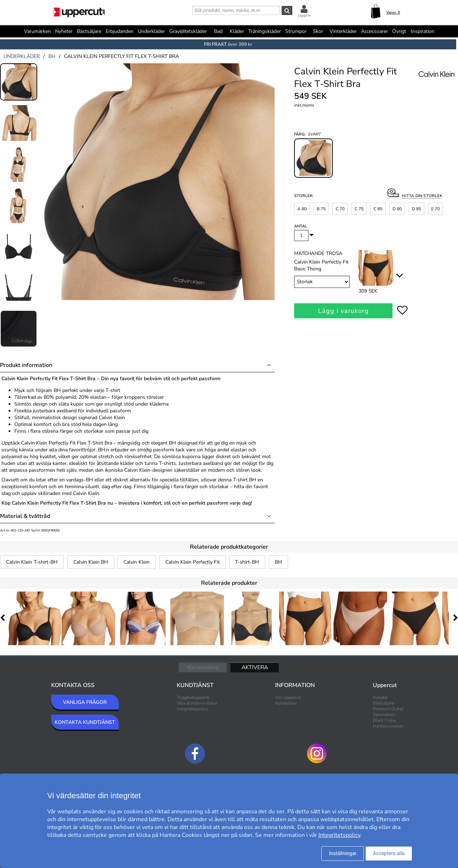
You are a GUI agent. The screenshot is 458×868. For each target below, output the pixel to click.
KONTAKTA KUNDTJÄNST (85, 722)
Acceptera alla (389, 853)
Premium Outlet (388, 709)
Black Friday (385, 720)
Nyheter (64, 31)
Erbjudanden (120, 31)
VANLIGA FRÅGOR (85, 702)
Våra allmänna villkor (197, 703)
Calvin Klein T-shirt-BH (32, 562)
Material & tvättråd (25, 516)
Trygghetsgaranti (193, 697)
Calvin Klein (137, 562)
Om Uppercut (288, 697)
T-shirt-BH (247, 562)
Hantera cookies (388, 726)
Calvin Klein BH (91, 562)
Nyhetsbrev (286, 703)
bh (52, 56)
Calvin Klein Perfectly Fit (193, 562)
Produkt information (26, 365)
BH (278, 562)
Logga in (304, 15)
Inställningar (343, 853)
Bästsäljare (89, 31)
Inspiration (423, 31)
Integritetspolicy (192, 709)
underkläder (22, 56)
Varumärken (37, 31)
